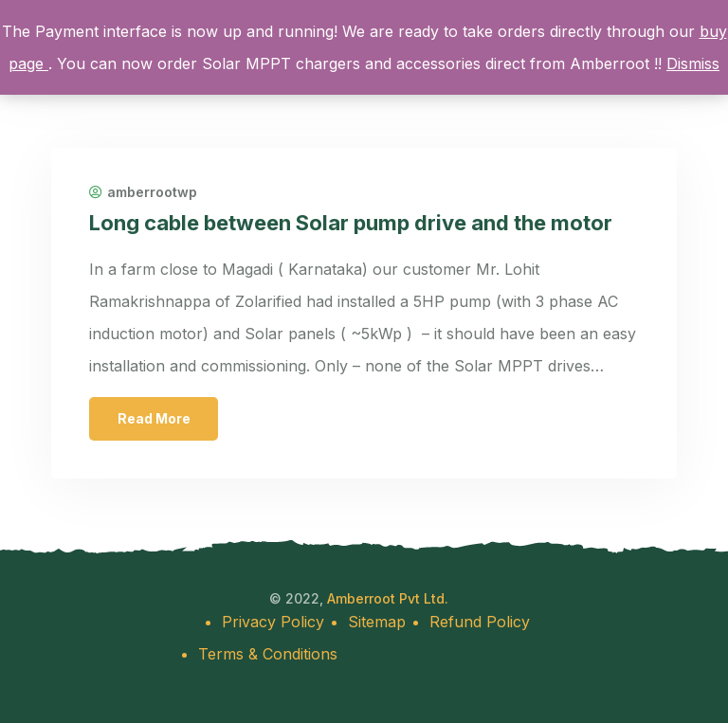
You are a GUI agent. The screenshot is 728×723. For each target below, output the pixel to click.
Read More (154, 418)
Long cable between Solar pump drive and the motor (351, 223)
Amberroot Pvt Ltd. (388, 598)
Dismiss (693, 63)
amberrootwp (143, 192)
